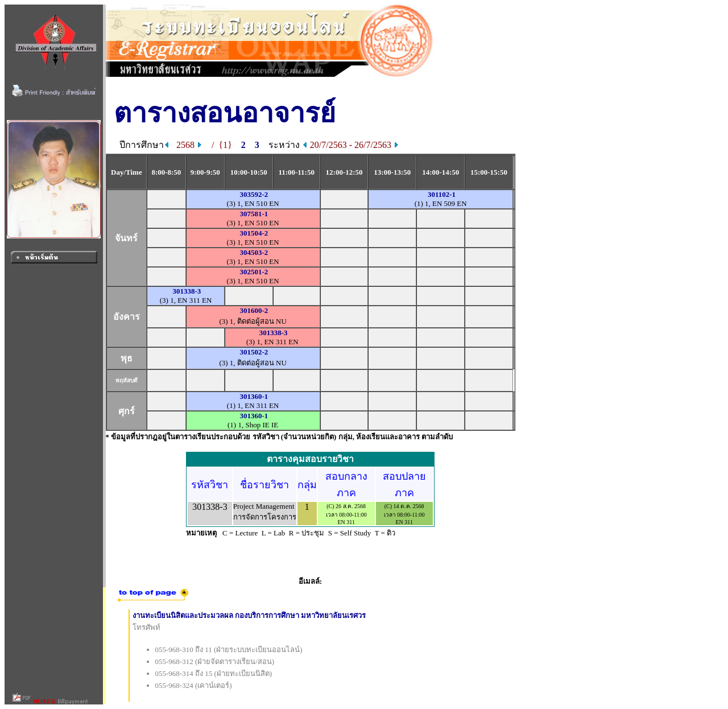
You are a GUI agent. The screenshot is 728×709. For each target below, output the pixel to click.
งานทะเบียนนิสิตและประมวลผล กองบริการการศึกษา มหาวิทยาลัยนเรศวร (249, 615)
